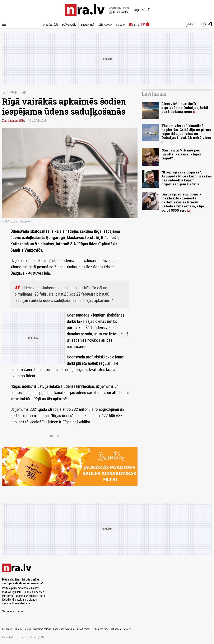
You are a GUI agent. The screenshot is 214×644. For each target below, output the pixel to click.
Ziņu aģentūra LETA (13, 121)
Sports (120, 25)
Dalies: (55, 436)
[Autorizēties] (210, 24)
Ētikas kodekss (101, 629)
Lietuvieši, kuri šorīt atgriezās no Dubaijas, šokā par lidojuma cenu (185, 108)
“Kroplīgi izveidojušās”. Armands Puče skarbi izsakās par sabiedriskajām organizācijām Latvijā (187, 178)
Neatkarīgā (50, 25)
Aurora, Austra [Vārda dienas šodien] (118, 12)
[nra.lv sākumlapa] (85, 10)
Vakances (116, 629)
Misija (28, 629)
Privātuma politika (42, 629)
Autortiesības (84, 629)
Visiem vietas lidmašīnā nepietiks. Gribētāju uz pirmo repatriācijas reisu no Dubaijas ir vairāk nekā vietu (186, 132)
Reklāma (18, 629)
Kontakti (127, 629)
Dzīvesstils (69, 25)
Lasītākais (154, 94)
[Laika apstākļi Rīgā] (142, 10)
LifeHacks (105, 25)
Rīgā (24, 92)
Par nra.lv (7, 629)
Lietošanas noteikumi (64, 629)
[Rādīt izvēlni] (4, 24)
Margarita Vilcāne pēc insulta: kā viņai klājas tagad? (181, 154)
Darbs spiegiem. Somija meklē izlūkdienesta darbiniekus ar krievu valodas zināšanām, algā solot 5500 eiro (183, 202)
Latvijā (13, 92)
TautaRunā (87, 25)
